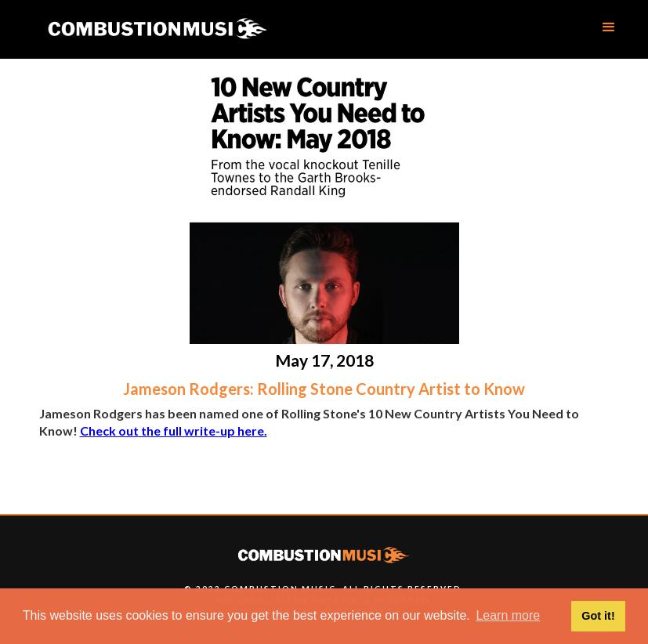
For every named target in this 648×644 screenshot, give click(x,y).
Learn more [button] (508, 615)
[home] (157, 29)
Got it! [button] (598, 616)
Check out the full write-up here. (174, 431)
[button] (609, 27)
